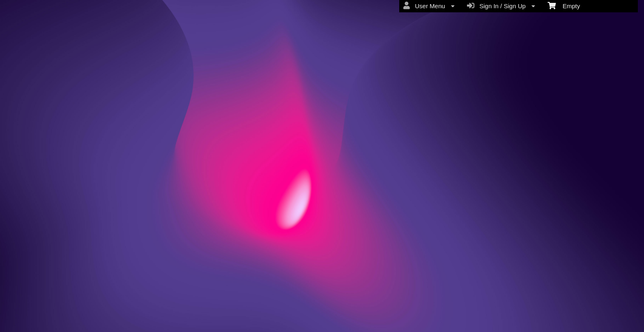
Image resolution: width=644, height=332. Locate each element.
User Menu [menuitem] (429, 6)
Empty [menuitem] (564, 5)
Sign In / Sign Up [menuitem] (501, 6)
